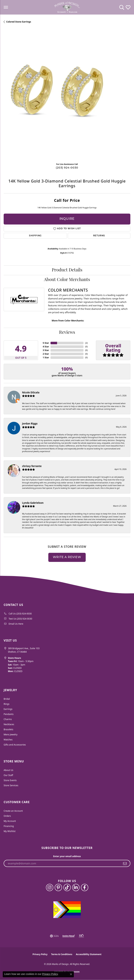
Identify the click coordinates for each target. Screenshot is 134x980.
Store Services (11, 785)
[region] (67, 97)
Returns (99, 236)
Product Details (67, 270)
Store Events (10, 780)
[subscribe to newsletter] (125, 863)
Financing (9, 826)
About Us (8, 770)
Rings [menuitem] (7, 704)
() (86, 343)
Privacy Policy (40, 954)
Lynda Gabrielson (33, 503)
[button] (122, 7)
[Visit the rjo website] (81, 936)
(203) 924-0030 (67, 168)
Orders (7, 816)
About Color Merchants (67, 280)
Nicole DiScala (31, 392)
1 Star (46, 357)
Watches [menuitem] (8, 740)
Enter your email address (67, 856)
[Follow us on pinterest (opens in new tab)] (58, 887)
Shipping (35, 236)
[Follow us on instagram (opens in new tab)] (50, 887)
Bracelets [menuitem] (8, 729)
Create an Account (13, 811)
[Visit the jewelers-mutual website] (69, 936)
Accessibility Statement (89, 954)
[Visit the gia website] (54, 936)
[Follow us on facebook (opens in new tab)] (85, 887)
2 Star (46, 354)
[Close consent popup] (71, 974)
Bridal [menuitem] (7, 699)
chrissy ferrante (32, 466)
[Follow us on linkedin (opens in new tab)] (76, 887)
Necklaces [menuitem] (9, 724)
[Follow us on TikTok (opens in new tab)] (67, 887)
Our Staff (8, 775)
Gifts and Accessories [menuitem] (15, 745)
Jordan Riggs (30, 423)
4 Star (46, 347)
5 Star (46, 343)
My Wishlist (10, 831)
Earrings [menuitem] (8, 709)
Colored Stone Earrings (19, 22)
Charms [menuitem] (8, 719)
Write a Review (67, 557)
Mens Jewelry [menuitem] (11, 735)
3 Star (46, 350)
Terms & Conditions (62, 954)
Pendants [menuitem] (9, 714)
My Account (10, 821)
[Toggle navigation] (6, 7)
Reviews (67, 333)
